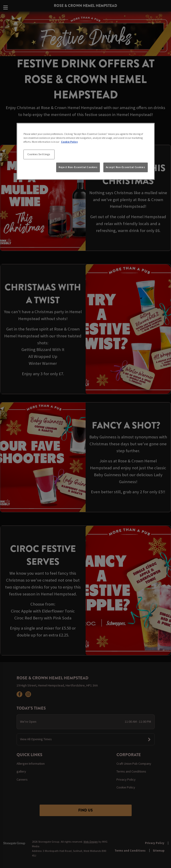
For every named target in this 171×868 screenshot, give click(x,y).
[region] (86, 151)
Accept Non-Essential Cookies (126, 167)
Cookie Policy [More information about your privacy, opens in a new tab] (69, 142)
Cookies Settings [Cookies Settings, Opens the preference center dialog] (39, 154)
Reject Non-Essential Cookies (78, 167)
